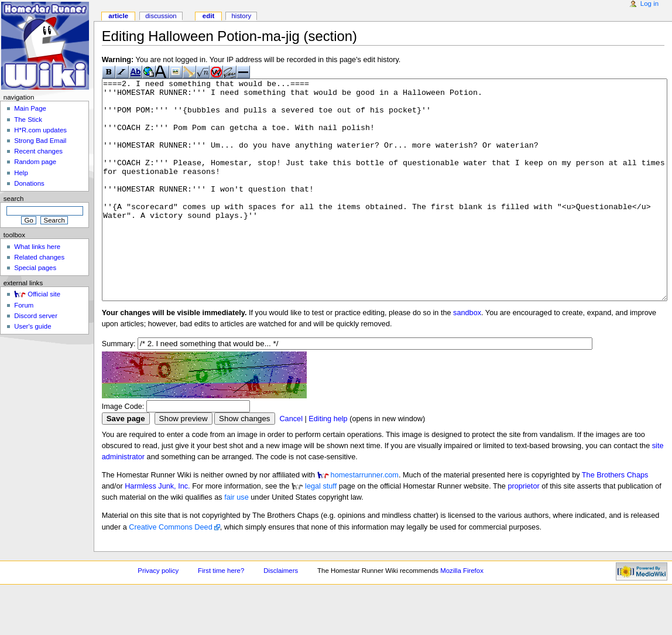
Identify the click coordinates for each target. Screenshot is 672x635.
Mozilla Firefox (462, 614)
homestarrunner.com (365, 519)
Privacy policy (158, 614)
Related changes (39, 257)
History (241, 16)
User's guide (32, 326)
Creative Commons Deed (170, 571)
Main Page (30, 108)
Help (21, 173)
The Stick (28, 120)
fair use (236, 541)
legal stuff (321, 530)
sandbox (467, 357)
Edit (208, 16)
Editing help (328, 463)
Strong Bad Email (40, 141)
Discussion (161, 16)
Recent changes (38, 151)
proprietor (523, 530)
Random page (35, 162)
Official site (44, 294)
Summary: (119, 388)
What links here (37, 247)
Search (14, 199)
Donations (29, 183)
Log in (649, 4)
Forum (24, 305)
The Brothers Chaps (615, 519)
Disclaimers (281, 614)
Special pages (35, 268)
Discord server (36, 316)
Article (118, 16)
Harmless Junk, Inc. (157, 530)
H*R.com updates (40, 130)
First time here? (221, 614)
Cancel (291, 463)
